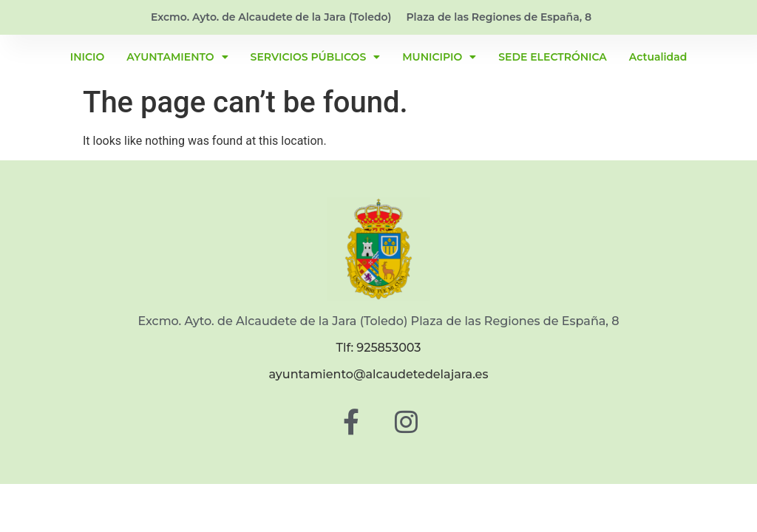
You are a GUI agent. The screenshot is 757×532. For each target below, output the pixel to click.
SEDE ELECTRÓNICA (553, 57)
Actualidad (658, 57)
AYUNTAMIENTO (177, 57)
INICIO (88, 57)
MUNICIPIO (439, 57)
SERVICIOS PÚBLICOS (316, 57)
